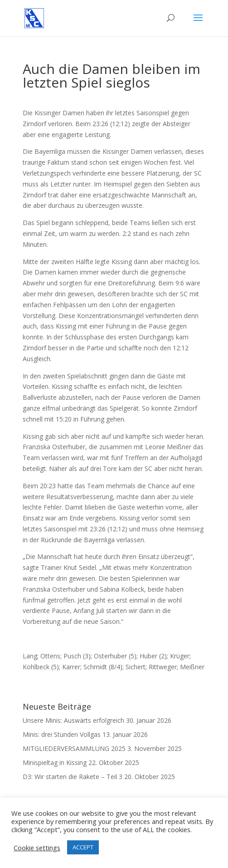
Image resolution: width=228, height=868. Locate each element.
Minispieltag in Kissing (55, 763)
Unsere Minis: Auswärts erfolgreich (73, 720)
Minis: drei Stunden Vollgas (62, 734)
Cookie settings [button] (37, 848)
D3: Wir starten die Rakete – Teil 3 (73, 777)
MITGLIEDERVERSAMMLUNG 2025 (74, 748)
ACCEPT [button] (83, 847)
